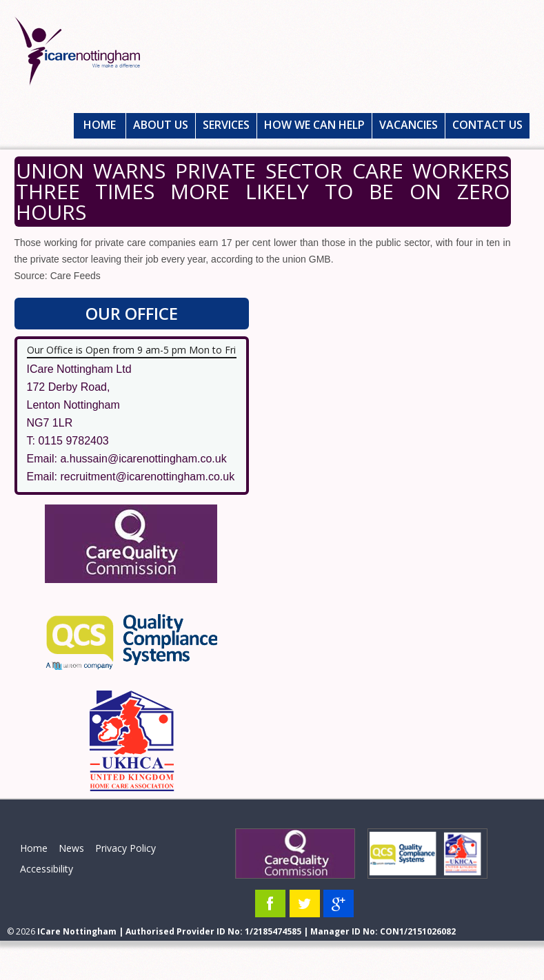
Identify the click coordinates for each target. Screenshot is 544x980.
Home (100, 125)
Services (226, 125)
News (71, 848)
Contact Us (487, 125)
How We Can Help (314, 125)
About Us (161, 125)
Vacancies (409, 125)
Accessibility (47, 869)
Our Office (132, 313)
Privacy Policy (125, 848)
